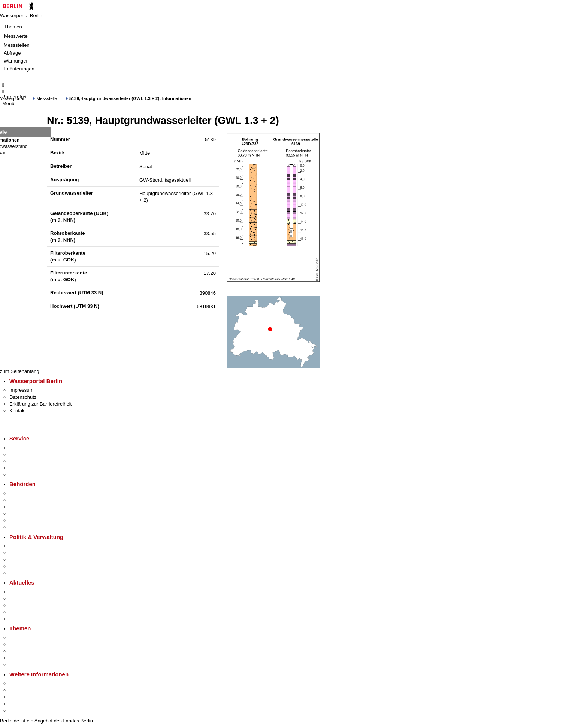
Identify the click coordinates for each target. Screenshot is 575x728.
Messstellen (17, 45)
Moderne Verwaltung (32, 651)
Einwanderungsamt (30, 527)
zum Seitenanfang (20, 371)
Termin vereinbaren (30, 454)
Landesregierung (28, 546)
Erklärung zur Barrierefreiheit (40, 404)
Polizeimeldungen (29, 599)
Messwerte (16, 36)
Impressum (21, 390)
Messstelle (47, 98)
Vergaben (20, 573)
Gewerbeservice (27, 475)
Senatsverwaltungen (31, 500)
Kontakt (18, 411)
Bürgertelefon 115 (29, 461)
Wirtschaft (20, 697)
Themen (13, 27)
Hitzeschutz (22, 619)
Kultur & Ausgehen (30, 683)
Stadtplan (20, 711)
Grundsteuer (23, 665)
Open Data (21, 566)
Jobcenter (20, 520)
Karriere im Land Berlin (34, 553)
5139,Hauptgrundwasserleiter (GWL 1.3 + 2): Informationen (130, 98)
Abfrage (12, 53)
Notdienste (21, 468)
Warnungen (16, 61)
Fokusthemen (24, 638)
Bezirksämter (24, 507)
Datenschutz (23, 397)
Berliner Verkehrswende (35, 644)
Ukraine (18, 612)
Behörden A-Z (24, 493)
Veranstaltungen (27, 605)
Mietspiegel (22, 658)
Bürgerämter (23, 514)
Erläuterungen (19, 69)
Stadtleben (21, 704)
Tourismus (20, 690)
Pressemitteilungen (30, 592)
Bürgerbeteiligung (28, 560)
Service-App (23, 448)
